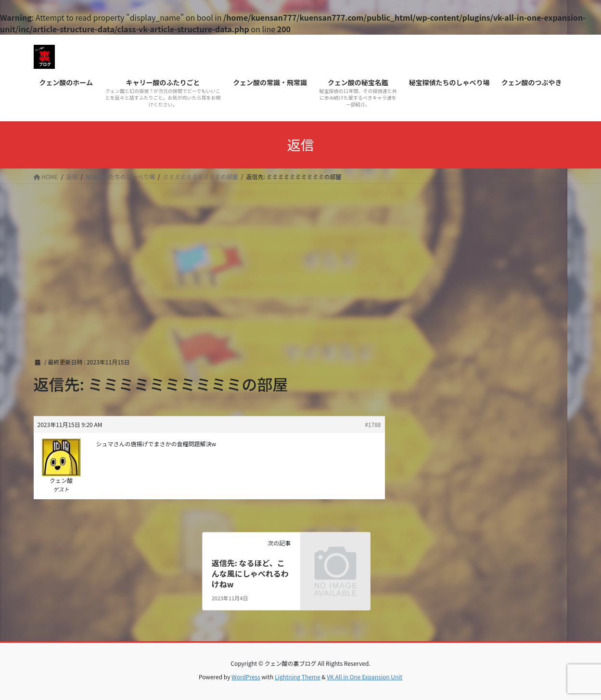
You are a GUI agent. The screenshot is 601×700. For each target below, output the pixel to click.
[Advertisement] (301, 256)
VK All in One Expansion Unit (364, 677)
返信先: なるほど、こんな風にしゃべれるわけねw (250, 574)
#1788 (373, 424)
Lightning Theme (298, 677)
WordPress (246, 677)
